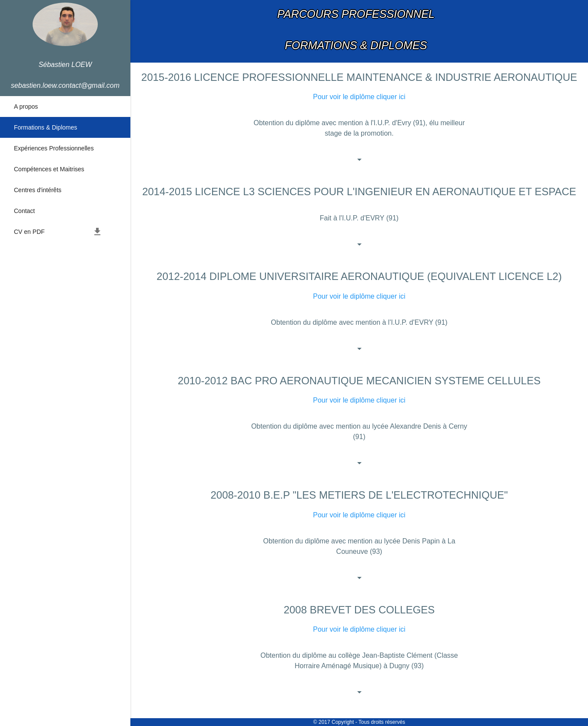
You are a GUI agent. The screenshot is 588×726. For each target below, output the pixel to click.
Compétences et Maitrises (49, 169)
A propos (26, 107)
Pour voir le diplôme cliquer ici (359, 97)
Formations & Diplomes (46, 127)
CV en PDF (58, 232)
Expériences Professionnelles (54, 148)
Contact (24, 211)
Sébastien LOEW (65, 65)
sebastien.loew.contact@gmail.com (65, 85)
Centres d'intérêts (38, 190)
